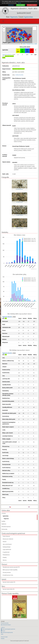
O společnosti (6, 552)
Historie (5, 542)
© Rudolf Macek (19, 189)
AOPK (2, 634)
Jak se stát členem (7, 544)
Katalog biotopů (7, 547)
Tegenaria (6, 519)
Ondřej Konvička (19, 75)
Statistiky (3, 639)
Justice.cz (3, 627)
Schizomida (4, 529)
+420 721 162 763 (5, 623)
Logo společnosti (7, 549)
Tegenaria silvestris (7, 317)
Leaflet (23, 44)
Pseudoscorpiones (6, 527)
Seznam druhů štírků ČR (9, 589)
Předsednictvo (6, 555)
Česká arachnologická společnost (8, 629)
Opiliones (4, 524)
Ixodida (3, 521)
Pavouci (3, 631)
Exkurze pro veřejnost (8, 539)
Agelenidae (28, 17)
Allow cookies (21, 5)
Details (19, 3)
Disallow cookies (32, 5)
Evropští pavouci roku (8, 575)
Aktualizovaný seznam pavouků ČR (11, 567)
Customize (11, 5)
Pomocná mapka (4, 637)
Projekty (5, 557)
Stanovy (5, 560)
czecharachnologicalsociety (7, 632)
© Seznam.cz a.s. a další (32, 44)
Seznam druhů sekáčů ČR (9, 582)
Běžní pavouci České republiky (10, 570)
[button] (22, 30)
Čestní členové (6, 536)
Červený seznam (7, 572)
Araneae (4, 513)
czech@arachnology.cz (6, 625)
